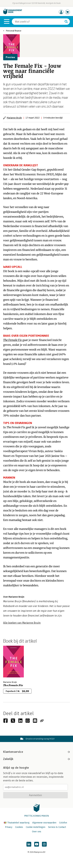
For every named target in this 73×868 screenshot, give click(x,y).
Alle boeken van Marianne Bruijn (22, 623)
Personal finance (14, 31)
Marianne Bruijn (14, 118)
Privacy (9, 827)
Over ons (37, 832)
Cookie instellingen (36, 827)
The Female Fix (12, 340)
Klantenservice (36, 752)
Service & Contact (57, 827)
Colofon (63, 823)
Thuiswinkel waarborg (17, 823)
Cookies (19, 827)
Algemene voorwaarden (44, 823)
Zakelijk (36, 759)
